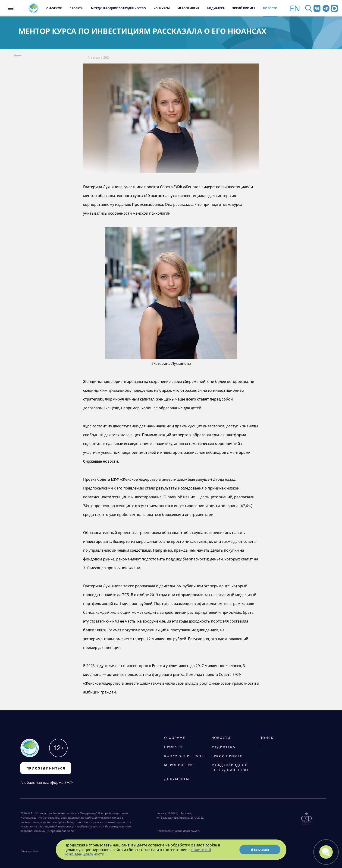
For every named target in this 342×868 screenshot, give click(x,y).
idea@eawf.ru (191, 831)
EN (295, 8)
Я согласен (260, 850)
